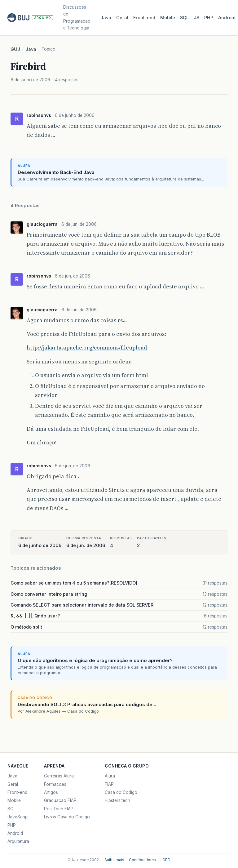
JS (196, 18)
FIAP (109, 784)
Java (106, 18)
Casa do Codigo (121, 792)
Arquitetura (18, 841)
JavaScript (18, 817)
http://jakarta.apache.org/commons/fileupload (87, 348)
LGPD (165, 860)
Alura (110, 776)
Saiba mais (114, 860)
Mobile (168, 18)
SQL (184, 18)
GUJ (15, 49)
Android (227, 18)
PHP (209, 18)
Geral (122, 18)
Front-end (17, 792)
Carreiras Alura (59, 776)
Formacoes (55, 784)
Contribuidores (142, 860)
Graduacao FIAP (60, 800)
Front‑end (144, 18)
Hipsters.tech (117, 800)
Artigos (51, 792)
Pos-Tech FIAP (59, 809)
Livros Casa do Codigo (67, 817)
